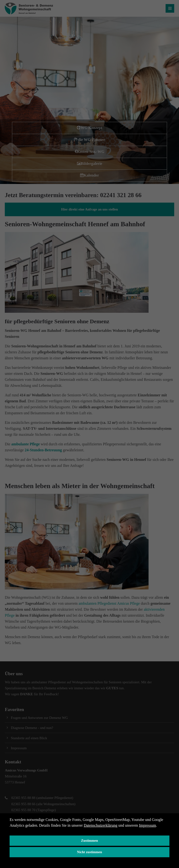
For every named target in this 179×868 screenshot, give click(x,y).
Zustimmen (89, 841)
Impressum (147, 825)
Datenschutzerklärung (100, 825)
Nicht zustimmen (89, 852)
